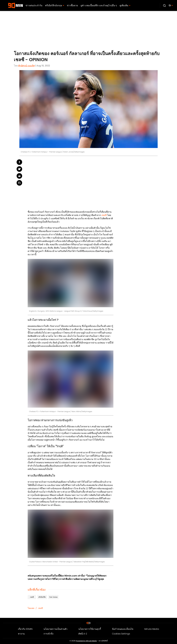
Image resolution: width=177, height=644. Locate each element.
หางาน (21, 634)
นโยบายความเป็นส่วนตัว (55, 629)
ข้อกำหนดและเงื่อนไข (123, 629)
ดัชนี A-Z (83, 634)
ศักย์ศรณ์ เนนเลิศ (26, 66)
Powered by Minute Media (86, 641)
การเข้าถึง (48, 634)
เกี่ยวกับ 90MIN (25, 629)
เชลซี (104, 215)
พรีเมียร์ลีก (42, 597)
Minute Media (152, 629)
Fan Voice (53, 597)
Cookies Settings (121, 634)
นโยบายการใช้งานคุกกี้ (90, 629)
